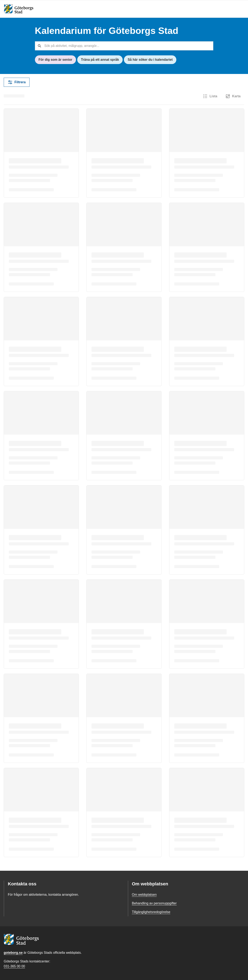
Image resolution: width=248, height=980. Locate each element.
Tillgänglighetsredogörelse (151, 912)
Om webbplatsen (144, 895)
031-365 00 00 (14, 966)
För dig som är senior (56, 60)
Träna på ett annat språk (100, 60)
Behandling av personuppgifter (154, 903)
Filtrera (17, 82)
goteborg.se (13, 953)
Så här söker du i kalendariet (150, 60)
